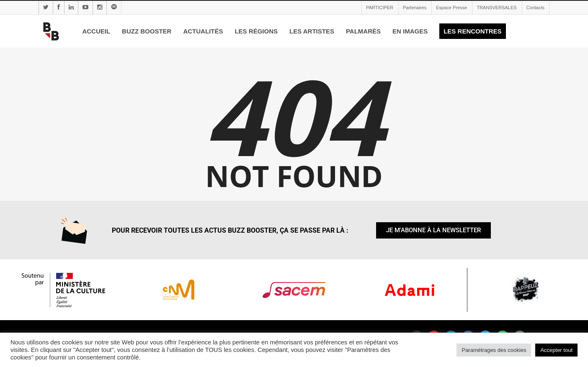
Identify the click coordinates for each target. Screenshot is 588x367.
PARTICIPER (380, 8)
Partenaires (415, 8)
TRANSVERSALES (496, 8)
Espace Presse (451, 8)
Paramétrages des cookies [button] (494, 350)
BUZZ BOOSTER (147, 31)
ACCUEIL (96, 31)
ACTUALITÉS (203, 31)
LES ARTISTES (312, 31)
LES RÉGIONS (256, 31)
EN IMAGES (410, 31)
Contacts (535, 8)
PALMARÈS (363, 31)
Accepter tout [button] (556, 350)
